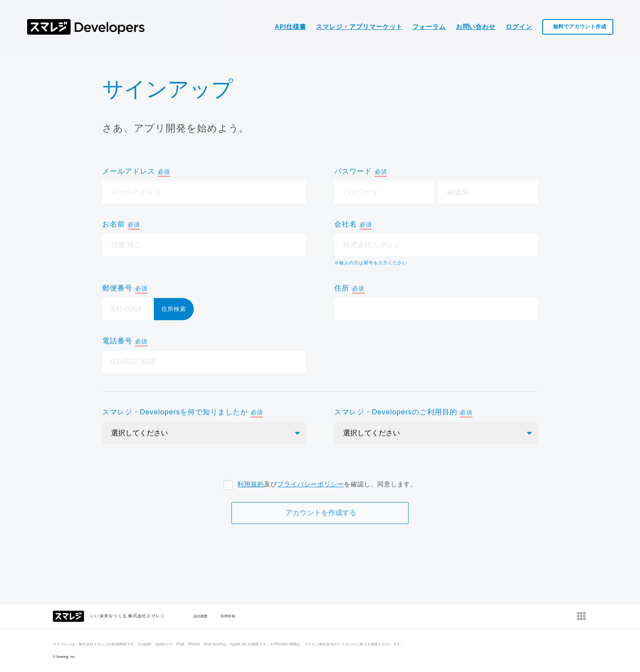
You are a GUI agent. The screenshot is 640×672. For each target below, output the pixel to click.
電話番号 (125, 342)
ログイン (519, 27)
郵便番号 (125, 289)
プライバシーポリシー (311, 484)
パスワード (361, 172)
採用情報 (228, 616)
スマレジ (86, 27)
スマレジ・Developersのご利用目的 (403, 413)
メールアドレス (136, 172)
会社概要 (201, 616)
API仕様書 (290, 27)
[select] (204, 433)
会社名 (353, 225)
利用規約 (251, 484)
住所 (349, 289)
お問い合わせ (476, 27)
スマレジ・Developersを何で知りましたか (183, 413)
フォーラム (429, 27)
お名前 (121, 225)
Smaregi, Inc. (66, 657)
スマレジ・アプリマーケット (359, 27)
